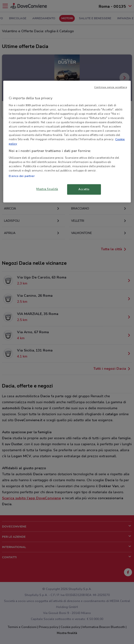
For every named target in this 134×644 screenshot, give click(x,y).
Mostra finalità (47, 189)
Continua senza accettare (111, 87)
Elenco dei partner (22, 176)
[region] (67, 142)
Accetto (84, 189)
